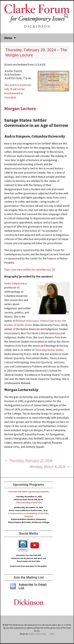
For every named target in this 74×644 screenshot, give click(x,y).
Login (52, 634)
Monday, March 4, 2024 (50, 466)
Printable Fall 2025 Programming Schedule (29, 492)
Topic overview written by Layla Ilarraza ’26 (30, 269)
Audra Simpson (13, 283)
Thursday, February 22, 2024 (28, 460)
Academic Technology (37, 634)
